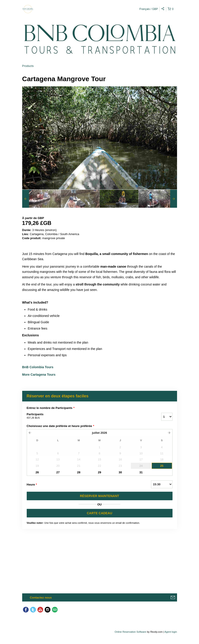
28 (79, 472)
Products (28, 66)
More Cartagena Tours (39, 375)
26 (37, 472)
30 (120, 472)
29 (99, 472)
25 (162, 466)
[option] (42, 199)
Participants (88, 416)
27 (58, 472)
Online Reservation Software (130, 632)
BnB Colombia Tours (38, 367)
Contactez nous (41, 598)
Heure (32, 485)
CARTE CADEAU (100, 513)
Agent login (171, 632)
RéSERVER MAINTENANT (99, 496)
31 (141, 472)
